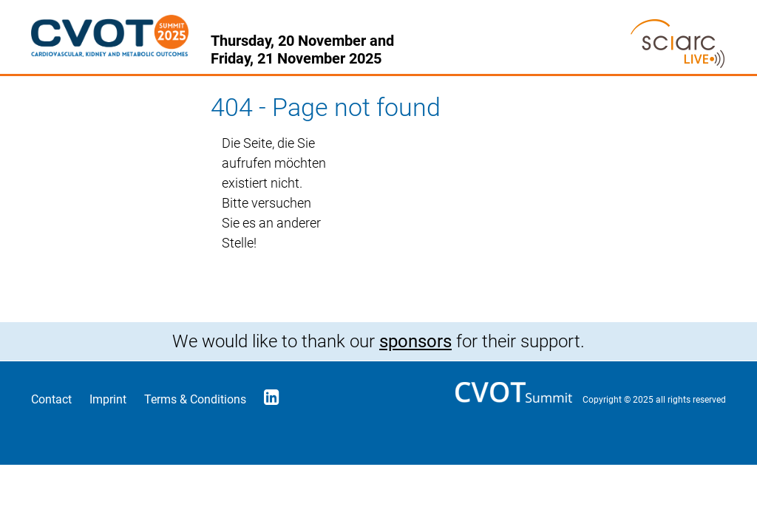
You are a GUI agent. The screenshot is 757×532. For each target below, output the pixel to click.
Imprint (108, 399)
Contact (51, 399)
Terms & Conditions (195, 399)
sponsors (415, 341)
